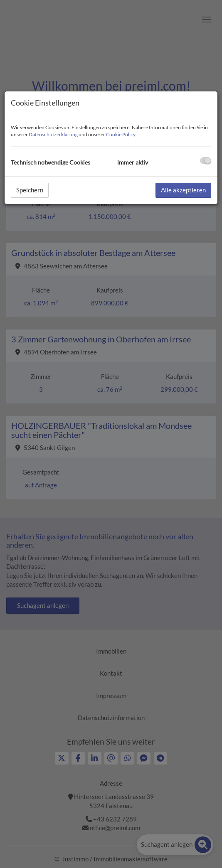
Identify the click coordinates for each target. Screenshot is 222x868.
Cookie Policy (121, 134)
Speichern (30, 190)
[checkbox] (206, 161)
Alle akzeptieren (183, 190)
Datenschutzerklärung (53, 134)
